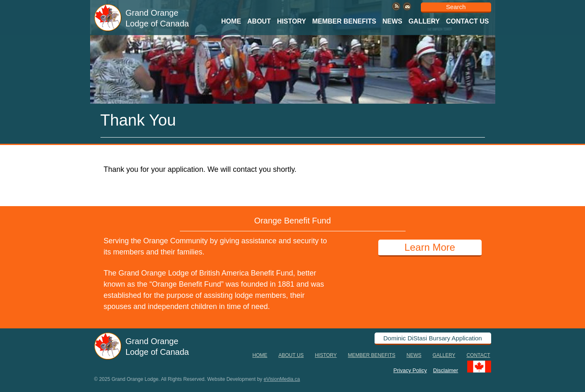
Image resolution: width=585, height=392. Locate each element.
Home (231, 21)
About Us (291, 355)
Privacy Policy (410, 370)
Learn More (430, 247)
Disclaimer (446, 370)
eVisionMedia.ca (282, 379)
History (291, 21)
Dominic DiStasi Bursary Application (432, 338)
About (259, 21)
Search (456, 7)
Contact (478, 355)
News (392, 21)
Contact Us (468, 21)
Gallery (424, 21)
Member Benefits (344, 21)
